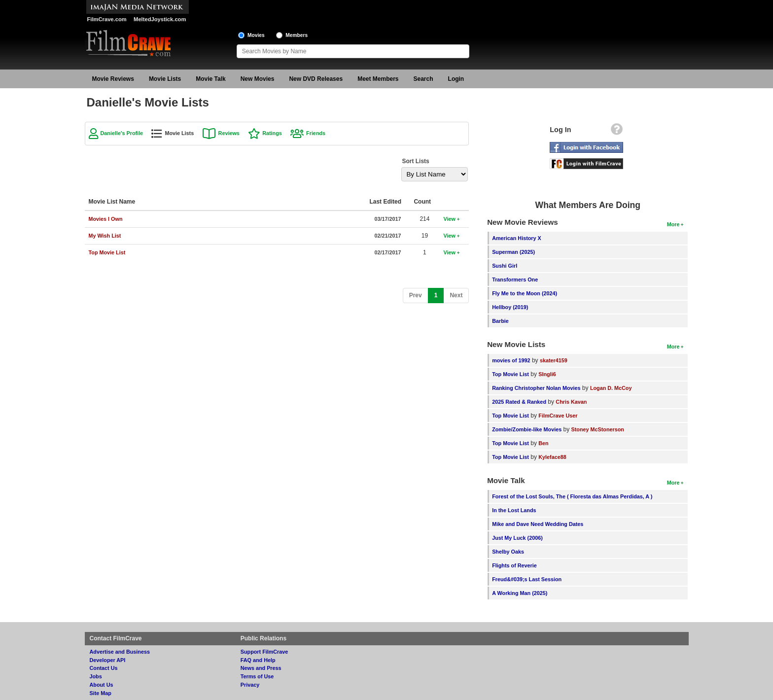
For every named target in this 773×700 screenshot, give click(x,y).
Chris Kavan (571, 402)
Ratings (272, 133)
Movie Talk (211, 79)
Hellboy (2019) (510, 307)
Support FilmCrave (264, 652)
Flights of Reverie (514, 565)
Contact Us (104, 668)
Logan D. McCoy (611, 388)
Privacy (250, 685)
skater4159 (554, 360)
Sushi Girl (505, 266)
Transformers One (515, 280)
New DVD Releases (316, 79)
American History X (517, 238)
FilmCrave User (558, 416)
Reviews (229, 133)
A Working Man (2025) (520, 593)
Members (297, 35)
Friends (316, 133)
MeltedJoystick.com (160, 19)
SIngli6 (547, 374)
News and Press (261, 668)
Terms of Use (257, 676)
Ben (543, 443)
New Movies (258, 79)
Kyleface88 (552, 457)
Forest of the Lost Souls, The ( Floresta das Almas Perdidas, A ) (572, 496)
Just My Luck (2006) (517, 538)
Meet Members (378, 79)
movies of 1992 (511, 360)
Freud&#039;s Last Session (527, 579)
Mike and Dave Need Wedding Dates (538, 524)
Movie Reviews (113, 79)
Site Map (101, 693)
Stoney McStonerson (598, 429)
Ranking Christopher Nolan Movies (536, 388)
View (449, 219)
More (673, 224)
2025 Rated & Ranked (519, 402)
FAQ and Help (258, 660)
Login (456, 79)
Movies (256, 35)
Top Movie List (510, 374)
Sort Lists (415, 161)
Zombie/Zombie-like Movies (527, 429)
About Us (102, 685)
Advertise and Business (120, 652)
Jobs (96, 676)
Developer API (108, 660)
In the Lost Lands (514, 510)
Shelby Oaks (508, 552)
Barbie (500, 321)
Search (423, 79)
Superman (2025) (513, 252)
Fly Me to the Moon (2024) (525, 293)
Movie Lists (165, 79)
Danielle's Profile (122, 133)
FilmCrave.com (107, 19)
